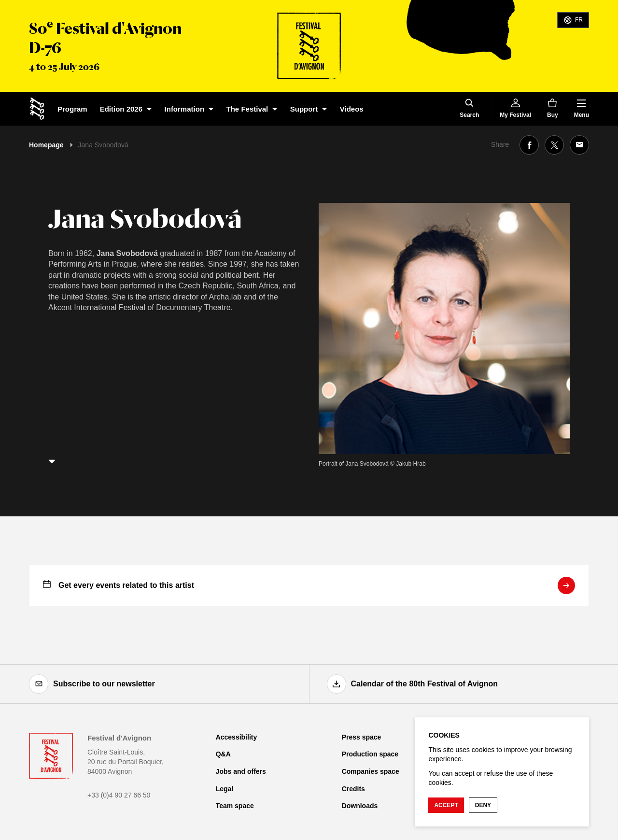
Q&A (223, 754)
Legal (225, 789)
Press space (362, 737)
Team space (235, 806)
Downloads (360, 806)
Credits (353, 789)
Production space (370, 754)
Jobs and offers (241, 771)
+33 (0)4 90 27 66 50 (119, 795)
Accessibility (237, 737)
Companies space (371, 771)
